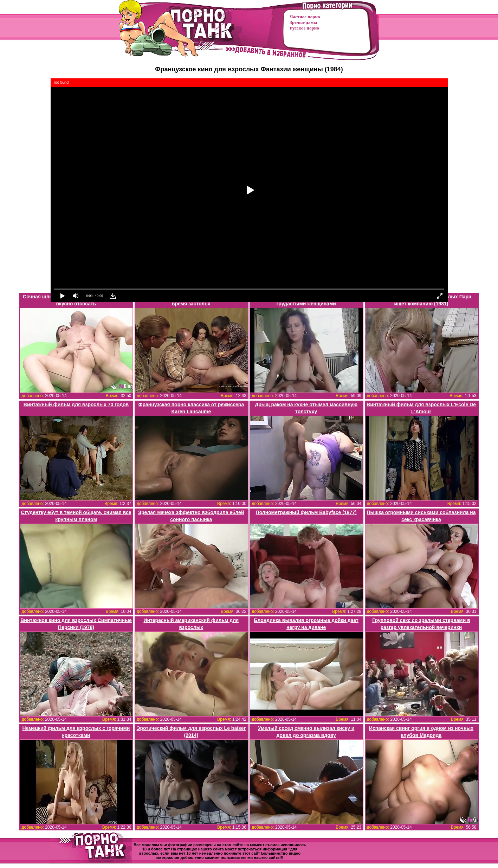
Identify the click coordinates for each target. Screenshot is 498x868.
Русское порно (304, 28)
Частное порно (305, 17)
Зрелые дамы (303, 22)
